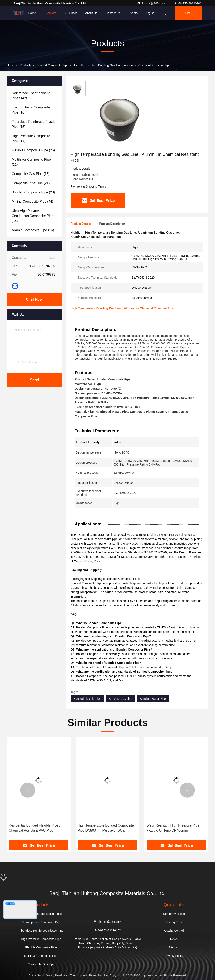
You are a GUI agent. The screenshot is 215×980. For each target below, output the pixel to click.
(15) (33, 124)
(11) (31, 162)
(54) (33, 216)
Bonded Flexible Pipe (87, 699)
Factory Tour (174, 922)
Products (50, 13)
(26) (33, 150)
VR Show (71, 13)
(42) (31, 96)
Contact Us (113, 13)
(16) (31, 110)
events (133, 13)
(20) (33, 192)
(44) (32, 202)
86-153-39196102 (188, 3)
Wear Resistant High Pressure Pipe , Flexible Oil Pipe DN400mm (174, 828)
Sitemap (174, 947)
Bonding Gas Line (120, 699)
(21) (31, 183)
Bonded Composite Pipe (53, 65)
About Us (91, 13)
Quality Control (174, 931)
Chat (188, 13)
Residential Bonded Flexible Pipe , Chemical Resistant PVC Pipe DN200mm (34, 828)
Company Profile (174, 914)
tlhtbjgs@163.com (151, 3)
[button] (28, 790)
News (174, 939)
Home (32, 13)
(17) (31, 138)
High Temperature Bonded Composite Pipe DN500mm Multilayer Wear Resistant (106, 828)
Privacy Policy (174, 956)
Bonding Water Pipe (153, 699)
